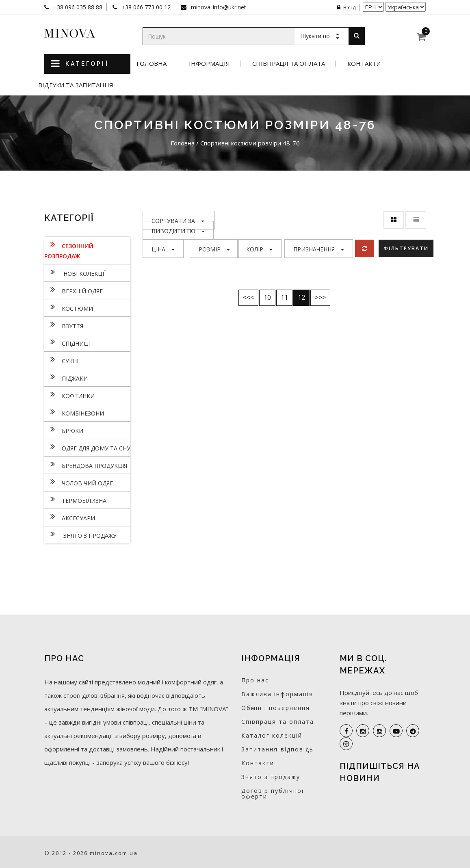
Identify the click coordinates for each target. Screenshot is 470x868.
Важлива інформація (277, 694)
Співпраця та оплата (289, 64)
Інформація (209, 64)
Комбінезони (74, 412)
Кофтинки (69, 395)
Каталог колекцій (272, 735)
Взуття (64, 325)
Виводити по (178, 231)
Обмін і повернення (276, 708)
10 (267, 297)
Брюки (64, 430)
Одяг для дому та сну (87, 447)
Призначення (319, 249)
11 (284, 297)
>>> (320, 297)
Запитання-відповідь (277, 749)
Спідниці (67, 342)
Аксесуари (70, 517)
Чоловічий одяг (79, 482)
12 (301, 297)
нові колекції (75, 273)
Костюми (69, 307)
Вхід (347, 8)
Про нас (255, 680)
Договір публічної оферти (273, 793)
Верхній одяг (74, 290)
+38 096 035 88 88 (77, 7)
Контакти (364, 64)
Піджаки (66, 377)
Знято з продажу (80, 535)
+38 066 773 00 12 (145, 7)
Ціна (163, 249)
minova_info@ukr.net (218, 7)
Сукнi (61, 360)
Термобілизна (75, 500)
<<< (248, 297)
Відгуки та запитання (76, 85)
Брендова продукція (86, 465)
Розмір (214, 249)
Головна (152, 64)
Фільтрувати (407, 248)
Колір (259, 249)
